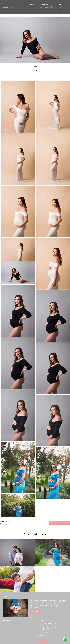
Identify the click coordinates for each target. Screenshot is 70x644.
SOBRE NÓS (61, 4)
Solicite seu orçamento (59, 523)
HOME (32, 4)
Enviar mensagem (44, 626)
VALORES (61, 7)
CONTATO (61, 10)
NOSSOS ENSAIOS (45, 4)
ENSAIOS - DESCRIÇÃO (45, 7)
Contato (43, 641)
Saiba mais (35, 611)
